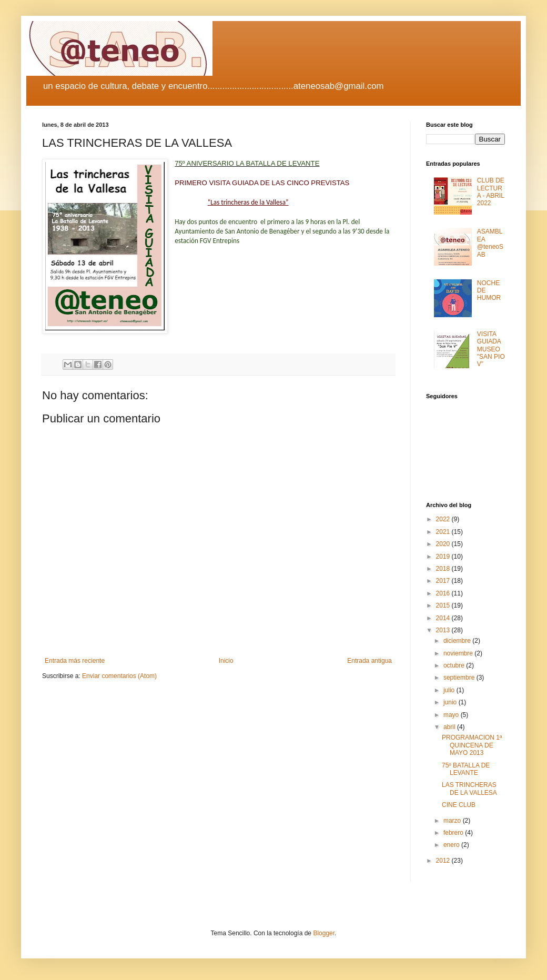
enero (452, 845)
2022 (444, 519)
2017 (444, 581)
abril (450, 727)
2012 (444, 861)
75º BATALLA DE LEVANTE (466, 769)
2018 (444, 569)
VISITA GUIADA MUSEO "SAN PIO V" (491, 349)
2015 (444, 605)
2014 (444, 618)
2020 (444, 544)
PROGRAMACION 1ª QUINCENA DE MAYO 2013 (472, 745)
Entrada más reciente (75, 661)
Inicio (226, 661)
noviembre (459, 653)
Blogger (324, 933)
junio (451, 702)
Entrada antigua (369, 661)
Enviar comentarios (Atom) (119, 676)
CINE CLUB (459, 805)
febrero (454, 833)
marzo (453, 821)
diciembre (458, 641)
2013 (444, 630)
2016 (444, 593)
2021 (444, 532)
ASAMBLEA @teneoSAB (490, 243)
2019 (444, 557)
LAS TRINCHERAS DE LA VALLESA (469, 789)
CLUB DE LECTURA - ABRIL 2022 (491, 192)
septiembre (460, 678)
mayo (452, 715)
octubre (455, 665)
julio (450, 690)
